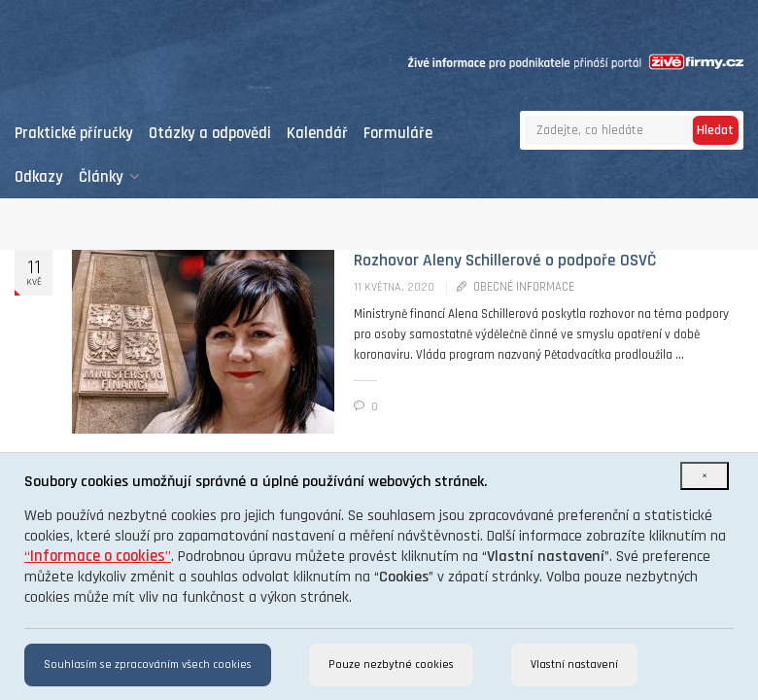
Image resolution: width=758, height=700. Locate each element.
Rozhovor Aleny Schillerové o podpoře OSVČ (505, 261)
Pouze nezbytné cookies (391, 665)
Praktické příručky (74, 134)
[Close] (705, 476)
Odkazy (39, 177)
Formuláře (398, 134)
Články (109, 177)
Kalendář (317, 134)
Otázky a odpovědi (210, 134)
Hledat (715, 130)
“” (98, 557)
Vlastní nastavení (574, 665)
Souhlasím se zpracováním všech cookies (148, 665)
